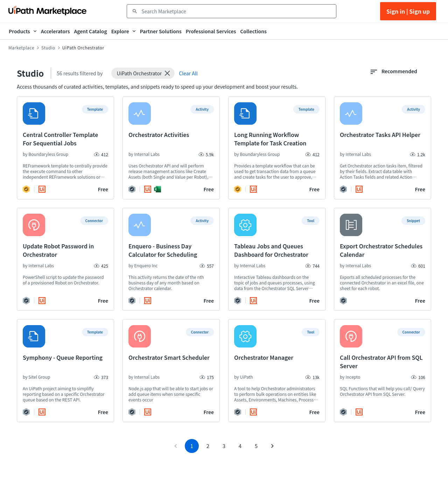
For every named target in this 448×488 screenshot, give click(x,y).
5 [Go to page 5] (256, 468)
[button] (143, 73)
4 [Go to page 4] (240, 468)
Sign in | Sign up (408, 11)
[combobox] (236, 11)
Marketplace (21, 48)
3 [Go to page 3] (224, 468)
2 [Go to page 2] (208, 468)
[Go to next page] (272, 468)
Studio (48, 48)
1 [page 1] (192, 468)
